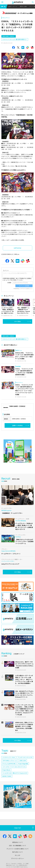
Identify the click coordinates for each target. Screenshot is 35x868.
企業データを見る (17, 431)
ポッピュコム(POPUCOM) (9, 770)
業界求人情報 (23, 6)
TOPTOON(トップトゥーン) (10, 766)
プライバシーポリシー (18, 864)
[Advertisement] (15, 335)
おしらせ (18, 861)
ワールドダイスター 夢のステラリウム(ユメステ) (15, 779)
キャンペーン (6, 18)
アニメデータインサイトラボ (25, 763)
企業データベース (13, 6)
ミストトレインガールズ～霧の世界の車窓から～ (15, 39)
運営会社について (18, 848)
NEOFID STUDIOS (7, 782)
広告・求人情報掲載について (18, 851)
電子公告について (18, 858)
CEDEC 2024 (23, 766)
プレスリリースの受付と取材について (17, 855)
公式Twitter (17, 248)
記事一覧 (3, 6)
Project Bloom (6, 776)
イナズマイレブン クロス (9, 763)
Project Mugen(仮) (23, 770)
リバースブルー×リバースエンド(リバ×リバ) (14, 773)
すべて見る (18, 327)
